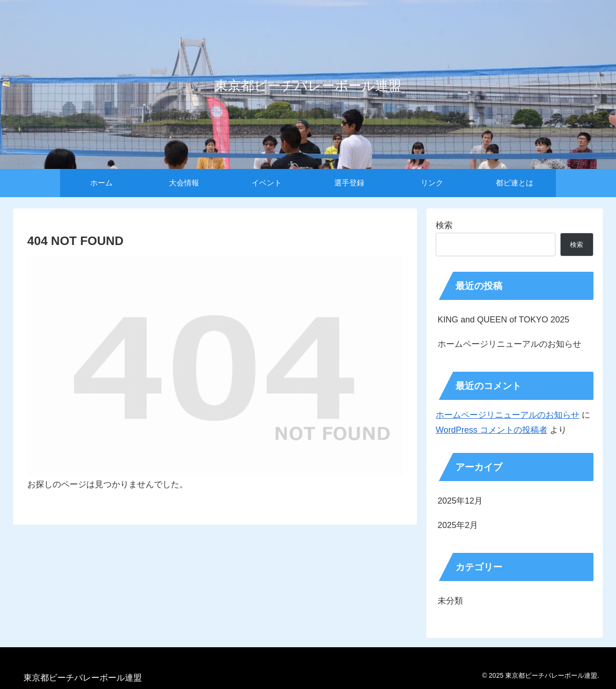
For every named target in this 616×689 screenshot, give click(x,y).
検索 (444, 225)
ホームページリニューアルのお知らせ (509, 344)
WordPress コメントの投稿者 (492, 430)
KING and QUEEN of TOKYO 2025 (503, 320)
